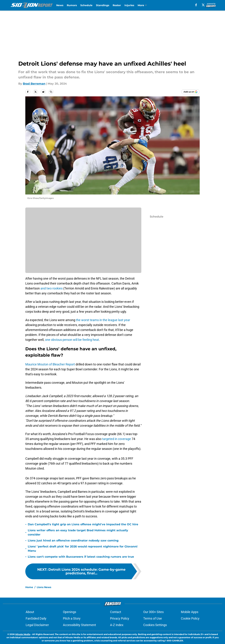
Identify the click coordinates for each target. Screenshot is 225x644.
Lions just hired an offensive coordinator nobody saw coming (73, 541)
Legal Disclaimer (37, 625)
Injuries (129, 5)
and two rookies (52, 288)
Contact (116, 612)
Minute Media (23, 634)
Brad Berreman (34, 84)
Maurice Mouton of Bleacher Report (50, 364)
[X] (203, 5)
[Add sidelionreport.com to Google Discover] (190, 92)
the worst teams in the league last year (103, 320)
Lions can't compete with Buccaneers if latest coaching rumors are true (81, 557)
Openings (70, 612)
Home (29, 587)
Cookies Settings (155, 625)
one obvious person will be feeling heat (72, 340)
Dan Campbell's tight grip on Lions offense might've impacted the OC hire (83, 524)
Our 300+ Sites (153, 612)
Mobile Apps (190, 612)
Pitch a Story (72, 618)
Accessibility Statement (79, 625)
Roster (117, 5)
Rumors (72, 5)
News (60, 5)
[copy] (51, 92)
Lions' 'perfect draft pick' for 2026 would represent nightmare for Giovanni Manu (83, 549)
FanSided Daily (36, 618)
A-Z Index (117, 625)
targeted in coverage (117, 439)
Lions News (44, 587)
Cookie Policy (190, 618)
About (30, 612)
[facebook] (196, 5)
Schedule (86, 5)
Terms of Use (153, 618)
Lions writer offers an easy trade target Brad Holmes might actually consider (78, 532)
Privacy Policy (120, 618)
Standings (103, 5)
